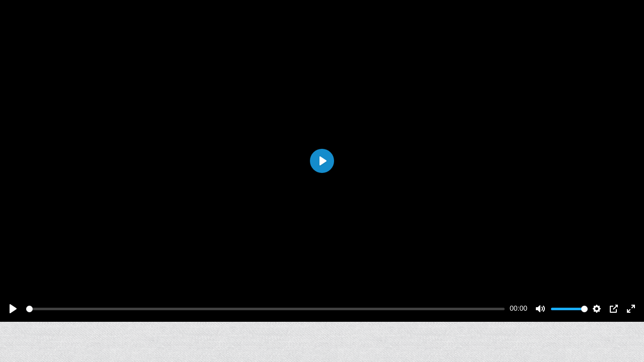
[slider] (265, 309)
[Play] (13, 309)
